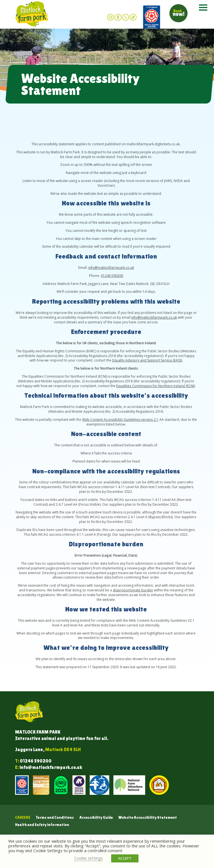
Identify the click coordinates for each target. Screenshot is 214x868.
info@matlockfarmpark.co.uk (111, 268)
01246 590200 (112, 276)
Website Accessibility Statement (148, 817)
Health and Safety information (42, 825)
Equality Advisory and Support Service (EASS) (147, 360)
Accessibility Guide (96, 817)
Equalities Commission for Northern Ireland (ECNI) (155, 386)
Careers (23, 817)
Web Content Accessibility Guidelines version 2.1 (120, 420)
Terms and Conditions (55, 817)
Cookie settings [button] (88, 858)
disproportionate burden (133, 590)
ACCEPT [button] (125, 858)
